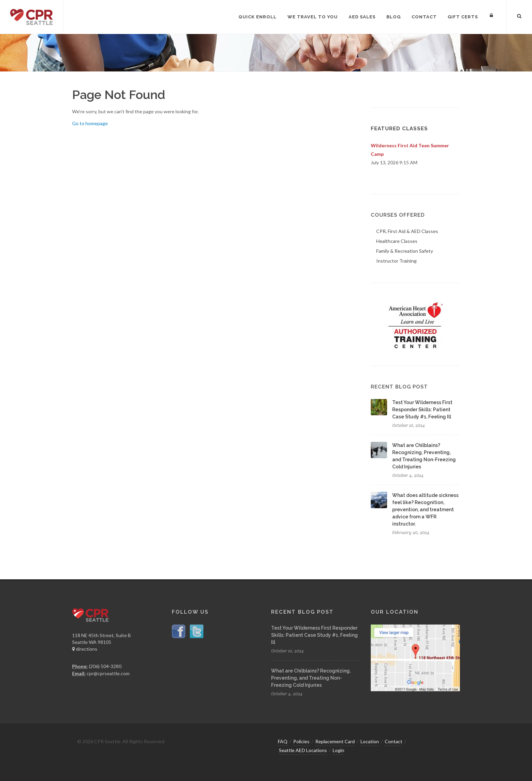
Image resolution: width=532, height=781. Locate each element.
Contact (394, 741)
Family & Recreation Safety (405, 251)
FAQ (283, 741)
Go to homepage (90, 123)
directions (85, 649)
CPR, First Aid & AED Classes (407, 231)
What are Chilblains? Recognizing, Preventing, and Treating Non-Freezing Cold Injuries (311, 678)
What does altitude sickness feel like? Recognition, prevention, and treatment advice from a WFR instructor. (425, 510)
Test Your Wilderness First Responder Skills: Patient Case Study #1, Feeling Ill (422, 410)
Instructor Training (396, 261)
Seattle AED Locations (303, 750)
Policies (301, 741)
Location (370, 741)
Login (338, 750)
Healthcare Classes (397, 241)
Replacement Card (335, 741)
